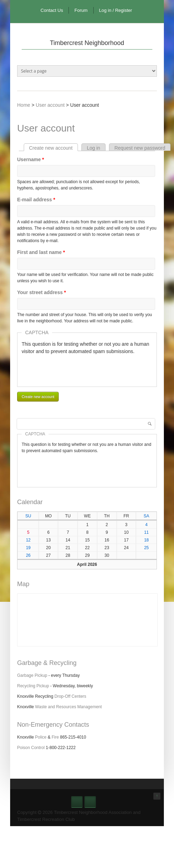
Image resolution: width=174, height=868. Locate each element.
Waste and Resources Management (68, 707)
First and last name (41, 252)
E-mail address (36, 200)
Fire (55, 737)
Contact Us (52, 10)
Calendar (30, 502)
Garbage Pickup (32, 675)
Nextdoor (90, 802)
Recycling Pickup (33, 686)
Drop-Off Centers (70, 696)
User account (50, 105)
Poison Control (31, 748)
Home (24, 105)
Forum (81, 10)
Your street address (42, 292)
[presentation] (75, 369)
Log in (93, 148)
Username (31, 159)
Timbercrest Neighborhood (87, 43)
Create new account (53, 148)
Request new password (140, 148)
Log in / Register (115, 10)
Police (41, 737)
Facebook (77, 802)
